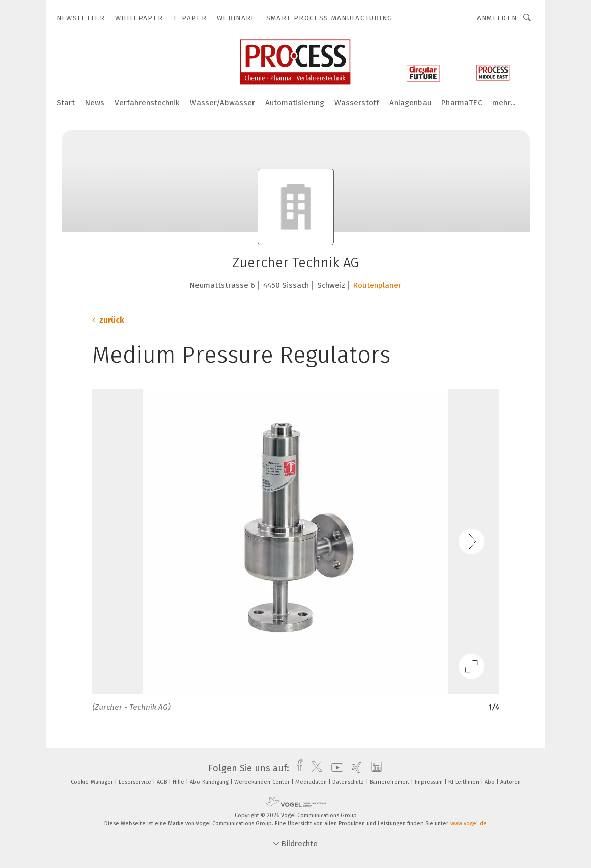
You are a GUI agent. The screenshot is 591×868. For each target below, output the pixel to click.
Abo (490, 782)
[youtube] (335, 768)
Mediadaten (312, 782)
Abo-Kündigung (210, 782)
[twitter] (314, 768)
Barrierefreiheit (390, 782)
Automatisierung (295, 103)
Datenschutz (349, 782)
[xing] (354, 768)
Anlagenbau (410, 103)
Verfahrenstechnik (147, 103)
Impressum (430, 782)
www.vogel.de (468, 823)
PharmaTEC (462, 103)
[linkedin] (374, 768)
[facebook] (297, 768)
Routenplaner (377, 285)
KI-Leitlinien (465, 782)
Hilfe (179, 782)
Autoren (511, 782)
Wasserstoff (357, 103)
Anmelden (497, 18)
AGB (163, 782)
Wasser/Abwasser (222, 103)
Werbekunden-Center (263, 782)
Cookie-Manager (93, 782)
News (95, 103)
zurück (108, 320)
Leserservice (136, 782)
